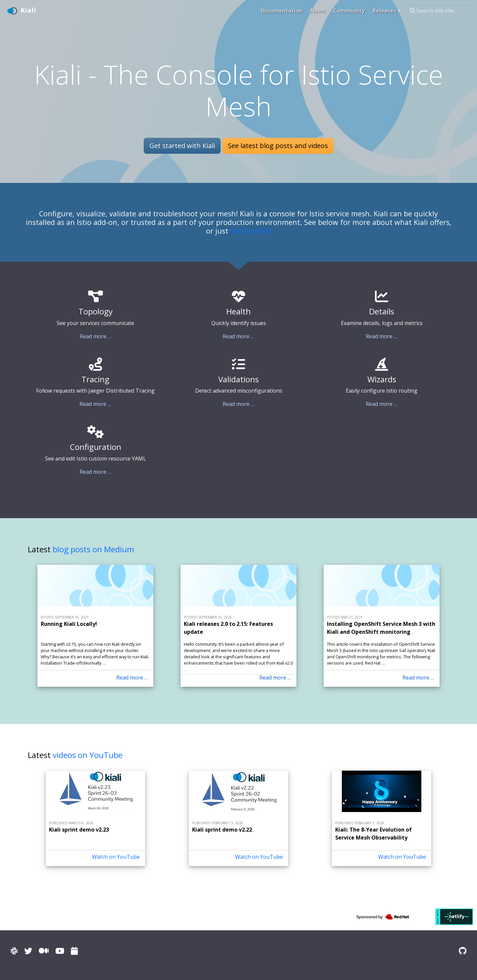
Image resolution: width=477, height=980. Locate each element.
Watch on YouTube (116, 857)
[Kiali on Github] (463, 951)
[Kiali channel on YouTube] (60, 951)
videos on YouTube (88, 755)
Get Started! (251, 231)
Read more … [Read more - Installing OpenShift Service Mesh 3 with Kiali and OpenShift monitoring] (418, 678)
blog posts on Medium (93, 549)
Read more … (95, 336)
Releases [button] (384, 11)
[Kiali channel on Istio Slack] (14, 951)
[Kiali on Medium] (44, 951)
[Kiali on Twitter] (28, 951)
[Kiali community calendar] (74, 951)
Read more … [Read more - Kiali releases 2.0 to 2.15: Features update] (275, 678)
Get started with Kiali (182, 146)
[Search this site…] (439, 11)
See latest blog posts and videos (278, 146)
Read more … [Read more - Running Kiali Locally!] (132, 678)
